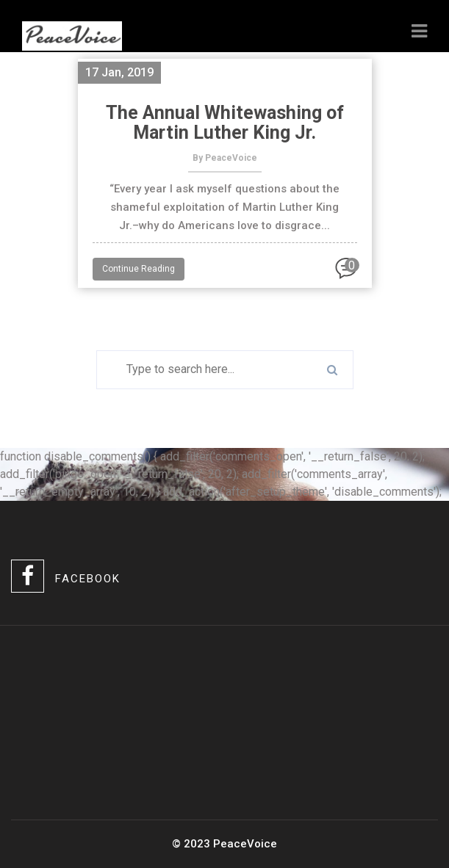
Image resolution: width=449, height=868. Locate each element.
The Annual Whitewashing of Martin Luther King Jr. (225, 123)
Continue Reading (139, 269)
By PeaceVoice (225, 158)
